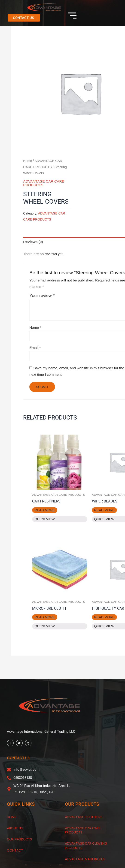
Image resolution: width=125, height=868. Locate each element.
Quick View (44, 519)
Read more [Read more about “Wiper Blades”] (104, 510)
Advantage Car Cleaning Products (86, 846)
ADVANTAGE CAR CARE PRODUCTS (44, 183)
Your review (42, 295)
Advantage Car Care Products (83, 830)
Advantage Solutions (84, 817)
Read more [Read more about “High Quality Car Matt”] (104, 617)
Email (35, 348)
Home (27, 161)
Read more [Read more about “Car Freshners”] (45, 510)
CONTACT (15, 850)
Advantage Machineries (85, 859)
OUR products (19, 839)
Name (35, 327)
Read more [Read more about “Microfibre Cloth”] (45, 617)
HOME (12, 817)
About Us (15, 828)
